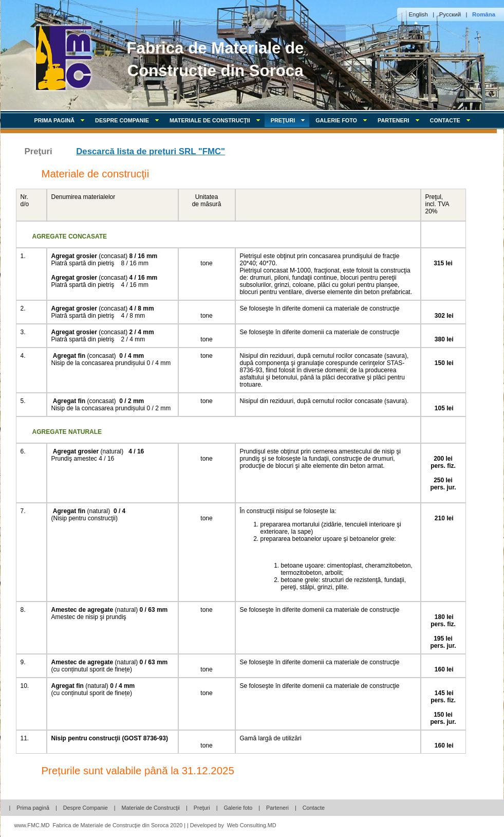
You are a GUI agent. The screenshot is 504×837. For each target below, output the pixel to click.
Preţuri (202, 808)
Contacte (452, 120)
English (418, 14)
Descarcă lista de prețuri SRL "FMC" (151, 151)
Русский (450, 14)
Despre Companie (129, 120)
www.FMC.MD (32, 825)
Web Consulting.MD (252, 825)
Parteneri (401, 120)
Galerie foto (343, 120)
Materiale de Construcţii (217, 120)
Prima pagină (62, 120)
